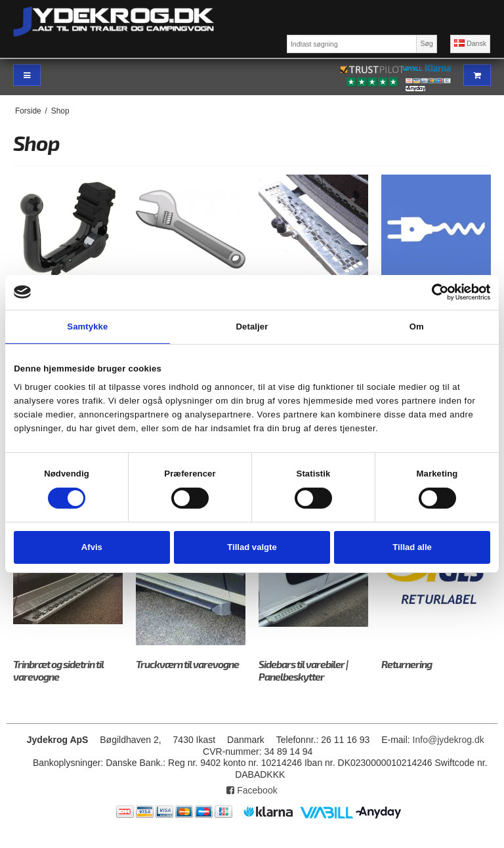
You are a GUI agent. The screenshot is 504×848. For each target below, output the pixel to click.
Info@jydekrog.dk (449, 740)
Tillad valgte (252, 547)
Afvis (92, 547)
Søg (426, 43)
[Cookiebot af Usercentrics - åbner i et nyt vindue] (433, 292)
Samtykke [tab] (87, 327)
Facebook (252, 790)
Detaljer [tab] (252, 327)
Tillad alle (412, 547)
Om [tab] (417, 327)
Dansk (470, 43)
